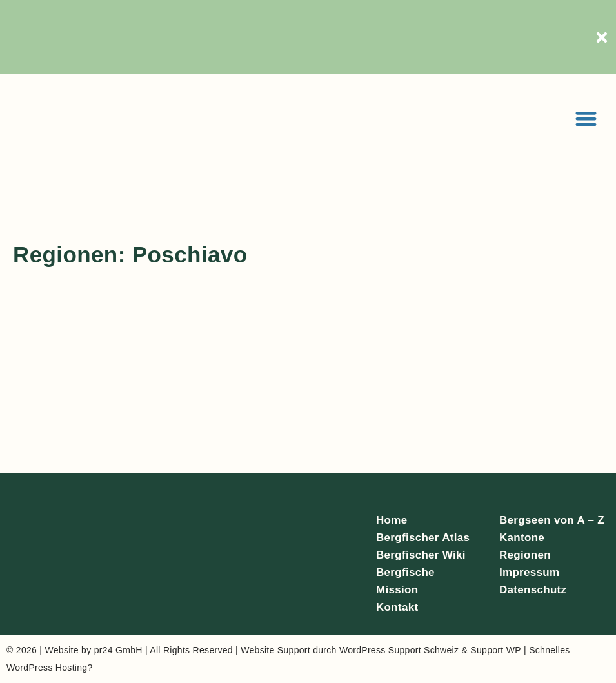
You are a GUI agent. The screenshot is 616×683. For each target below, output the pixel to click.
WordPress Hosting (47, 668)
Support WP (495, 650)
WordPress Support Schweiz (399, 650)
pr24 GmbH (118, 650)
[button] (587, 118)
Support (294, 650)
